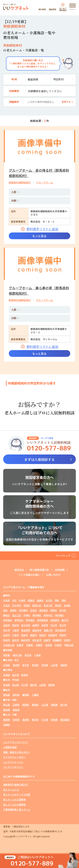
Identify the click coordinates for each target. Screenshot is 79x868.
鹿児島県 (65, 720)
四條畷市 (57, 640)
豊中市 (65, 620)
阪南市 (20, 645)
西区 (57, 600)
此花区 (49, 600)
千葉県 (37, 655)
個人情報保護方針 (39, 570)
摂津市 (7, 640)
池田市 (7, 625)
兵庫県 (30, 645)
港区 (64, 600)
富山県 (16, 685)
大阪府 (7, 600)
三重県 (35, 695)
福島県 (64, 665)
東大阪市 (37, 640)
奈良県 (58, 645)
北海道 (7, 665)
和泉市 (25, 635)
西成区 (54, 610)
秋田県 (45, 665)
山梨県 (42, 685)
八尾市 (16, 630)
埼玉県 (28, 655)
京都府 (39, 645)
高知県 (7, 710)
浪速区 (27, 605)
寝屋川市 (48, 630)
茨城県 (7, 675)
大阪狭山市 (9, 645)
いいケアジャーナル (13, 762)
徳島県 (16, 710)
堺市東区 (30, 620)
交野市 (67, 640)
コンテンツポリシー (13, 767)
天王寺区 (17, 605)
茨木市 (7, 630)
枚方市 (63, 625)
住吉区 (34, 610)
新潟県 (7, 685)
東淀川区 (48, 605)
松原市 (7, 635)
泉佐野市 (26, 630)
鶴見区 (7, 615)
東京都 (7, 655)
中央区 (22, 600)
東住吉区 (44, 610)
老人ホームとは (11, 790)
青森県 (16, 665)
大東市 (16, 635)
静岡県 (26, 695)
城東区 (13, 610)
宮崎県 (54, 720)
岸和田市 (55, 620)
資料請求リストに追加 (42, 229)
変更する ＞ (68, 102)
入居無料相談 (10, 747)
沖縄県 (7, 725)
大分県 (45, 720)
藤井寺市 (26, 640)
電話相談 (53, 9)
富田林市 (37, 630)
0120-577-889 (32, 863)
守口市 (54, 625)
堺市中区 (48, 615)
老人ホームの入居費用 (14, 799)
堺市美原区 (42, 620)
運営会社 (19, 570)
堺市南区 (8, 620)
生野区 (67, 605)
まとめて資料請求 (63, 9)
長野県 (51, 685)
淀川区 (63, 610)
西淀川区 (37, 605)
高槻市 (36, 625)
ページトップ (63, 556)
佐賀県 (16, 720)
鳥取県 (26, 705)
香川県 (64, 705)
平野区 (27, 615)
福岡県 (7, 720)
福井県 (34, 685)
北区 (14, 600)
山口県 (45, 705)
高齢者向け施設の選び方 (16, 784)
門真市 (63, 635)
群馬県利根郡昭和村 (20, 182)
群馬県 (25, 675)
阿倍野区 (23, 610)
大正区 (7, 605)
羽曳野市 (53, 635)
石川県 (25, 685)
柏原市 (42, 635)
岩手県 (26, 665)
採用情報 (60, 570)
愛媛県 (54, 705)
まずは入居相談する (39, 459)
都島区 (31, 600)
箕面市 (34, 635)
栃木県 (16, 675)
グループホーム (45, 182)
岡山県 (7, 705)
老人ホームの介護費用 (14, 805)
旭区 (5, 610)
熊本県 (35, 720)
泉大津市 (26, 625)
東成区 (58, 605)
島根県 (35, 705)
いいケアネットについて (16, 742)
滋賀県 (49, 645)
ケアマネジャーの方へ (14, 757)
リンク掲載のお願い (29, 575)
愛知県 (7, 695)
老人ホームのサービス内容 (17, 795)
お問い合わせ (53, 575)
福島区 (40, 600)
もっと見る (39, 236)
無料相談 (42, 9)
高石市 (16, 640)
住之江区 (17, 615)
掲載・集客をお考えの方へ (17, 752)
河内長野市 (60, 630)
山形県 (54, 665)
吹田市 (16, 625)
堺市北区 (19, 620)
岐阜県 (16, 695)
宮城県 (35, 665)
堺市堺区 (37, 615)
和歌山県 (69, 645)
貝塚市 (45, 625)
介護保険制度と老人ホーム (17, 809)
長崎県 (26, 720)
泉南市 (47, 640)
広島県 (16, 705)
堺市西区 (59, 615)
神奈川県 (17, 655)
